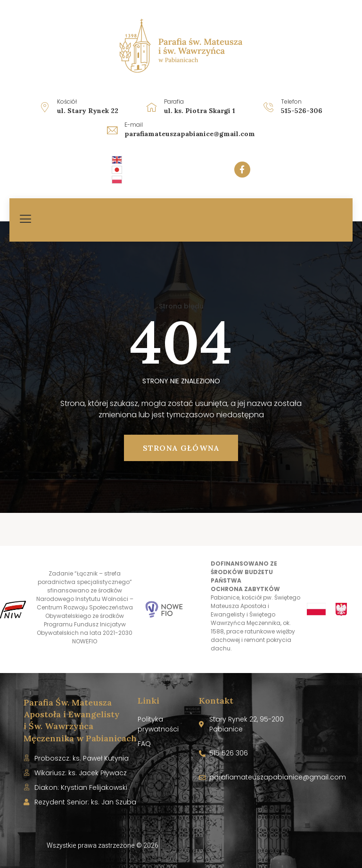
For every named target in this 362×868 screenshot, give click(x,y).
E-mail (134, 125)
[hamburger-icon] (26, 220)
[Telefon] (269, 107)
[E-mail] (112, 130)
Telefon (291, 101)
